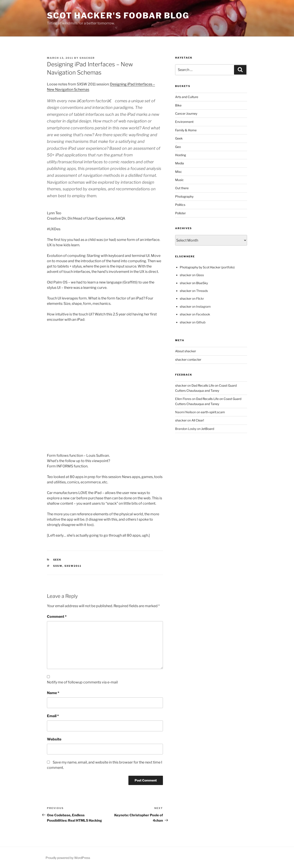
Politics (180, 205)
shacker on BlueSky (194, 283)
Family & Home (186, 130)
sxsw (58, 566)
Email (53, 716)
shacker (87, 58)
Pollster (180, 213)
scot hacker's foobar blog (118, 16)
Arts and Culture (187, 97)
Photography (184, 196)
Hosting (181, 155)
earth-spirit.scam (213, 412)
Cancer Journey (186, 113)
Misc (179, 172)
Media (180, 163)
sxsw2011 (73, 566)
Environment (184, 122)
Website (54, 739)
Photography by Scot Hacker (200, 267)
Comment (57, 617)
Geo (178, 147)
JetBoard (208, 429)
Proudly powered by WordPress (68, 858)
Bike (178, 105)
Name (53, 693)
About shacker (186, 351)
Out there (182, 188)
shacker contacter (188, 359)
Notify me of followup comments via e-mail (82, 682)
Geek (57, 560)
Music (179, 180)
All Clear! (198, 420)
